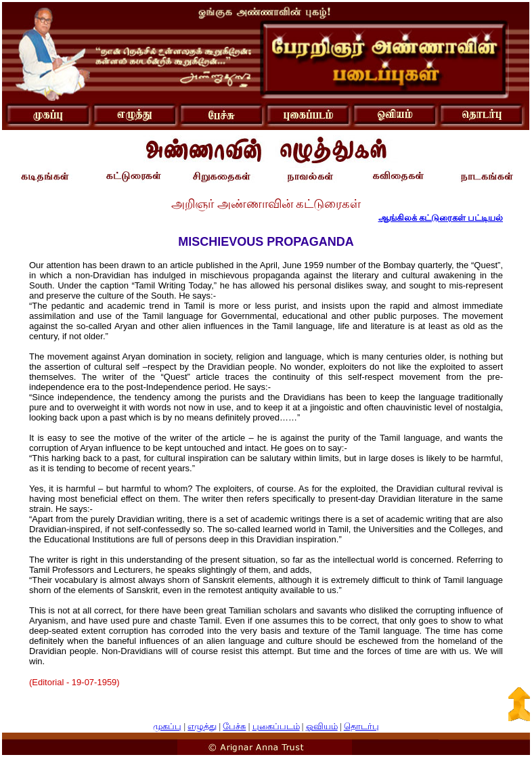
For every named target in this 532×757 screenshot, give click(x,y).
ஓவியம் (322, 726)
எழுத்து (202, 726)
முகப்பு (167, 726)
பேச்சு (234, 726)
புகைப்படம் (276, 726)
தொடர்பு (361, 726)
